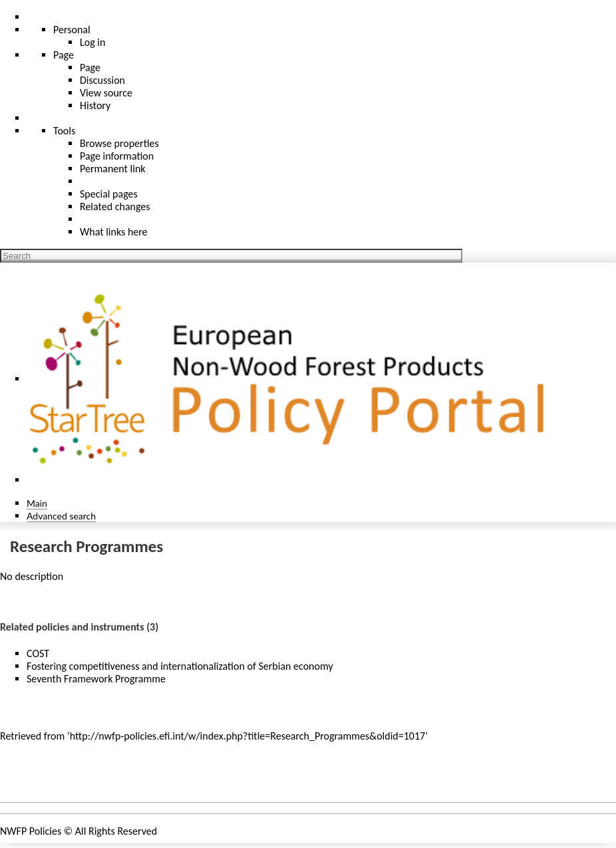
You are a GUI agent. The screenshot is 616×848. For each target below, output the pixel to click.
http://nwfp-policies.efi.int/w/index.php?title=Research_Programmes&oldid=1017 (247, 736)
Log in (92, 42)
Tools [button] (64, 131)
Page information (117, 156)
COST (38, 653)
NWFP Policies (31, 831)
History (95, 105)
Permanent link (113, 169)
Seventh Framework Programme (96, 679)
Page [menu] (64, 55)
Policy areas (36, 777)
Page (90, 68)
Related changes (115, 207)
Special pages (109, 194)
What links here (114, 232)
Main (37, 503)
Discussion (102, 80)
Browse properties (119, 143)
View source (106, 93)
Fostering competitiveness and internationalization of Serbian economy (180, 666)
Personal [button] (72, 30)
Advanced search (61, 516)
